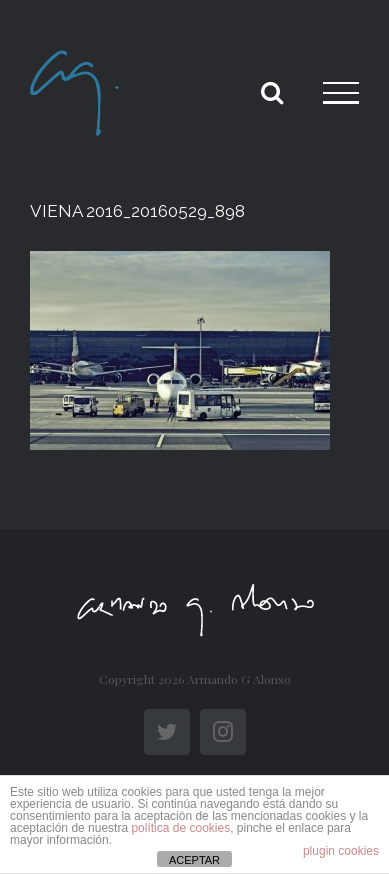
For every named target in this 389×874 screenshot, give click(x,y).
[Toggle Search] (272, 92)
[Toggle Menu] (341, 93)
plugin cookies (341, 851)
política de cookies (180, 828)
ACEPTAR (194, 860)
